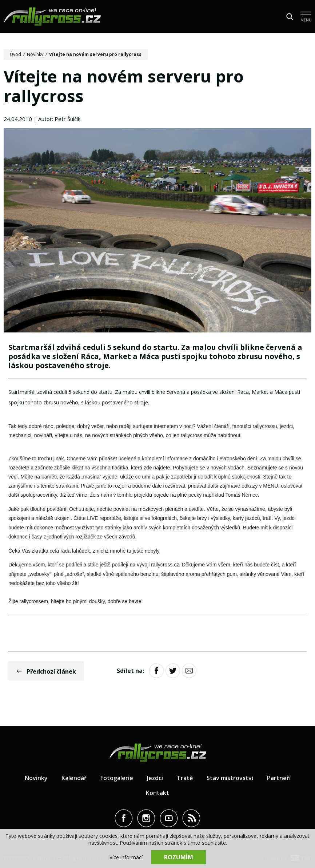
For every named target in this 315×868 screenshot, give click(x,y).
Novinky (35, 54)
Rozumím (179, 857)
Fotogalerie (117, 778)
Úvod (15, 54)
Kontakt (157, 793)
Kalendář (74, 778)
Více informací (126, 857)
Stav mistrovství (230, 778)
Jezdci (155, 778)
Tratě (185, 778)
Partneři (279, 778)
